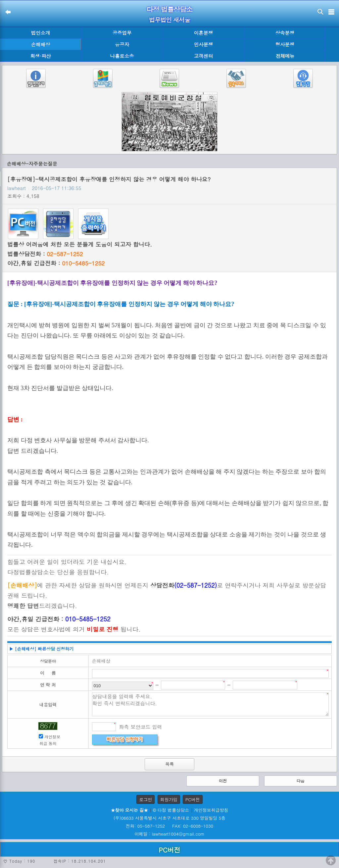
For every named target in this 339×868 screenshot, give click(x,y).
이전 (223, 781)
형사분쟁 (285, 44)
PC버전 (193, 799)
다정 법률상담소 (170, 9)
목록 (169, 764)
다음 (301, 781)
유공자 (122, 44)
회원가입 (169, 799)
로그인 (145, 799)
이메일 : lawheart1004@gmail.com (170, 834)
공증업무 (122, 33)
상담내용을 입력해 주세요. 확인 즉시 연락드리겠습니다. (211, 704)
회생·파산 (40, 56)
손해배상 (41, 44)
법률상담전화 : (45, 254)
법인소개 (41, 33)
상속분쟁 (285, 33)
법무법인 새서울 (169, 20)
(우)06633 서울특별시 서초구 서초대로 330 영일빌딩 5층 (169, 818)
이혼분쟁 (204, 33)
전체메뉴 (285, 56)
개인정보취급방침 (211, 810)
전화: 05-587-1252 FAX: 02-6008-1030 (169, 826)
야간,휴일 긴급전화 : (56, 263)
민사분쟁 (204, 44)
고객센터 (204, 56)
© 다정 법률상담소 (171, 810)
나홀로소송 (122, 56)
